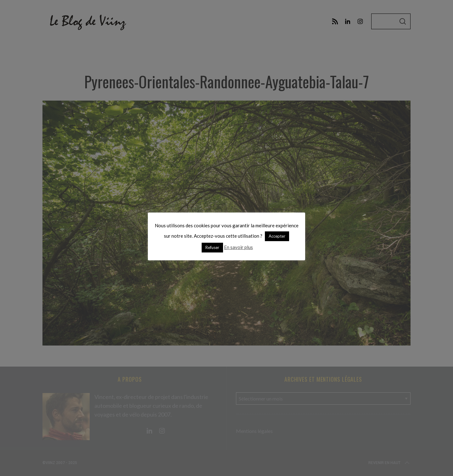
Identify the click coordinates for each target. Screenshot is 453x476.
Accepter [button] (277, 236)
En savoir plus (238, 247)
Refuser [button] (212, 247)
